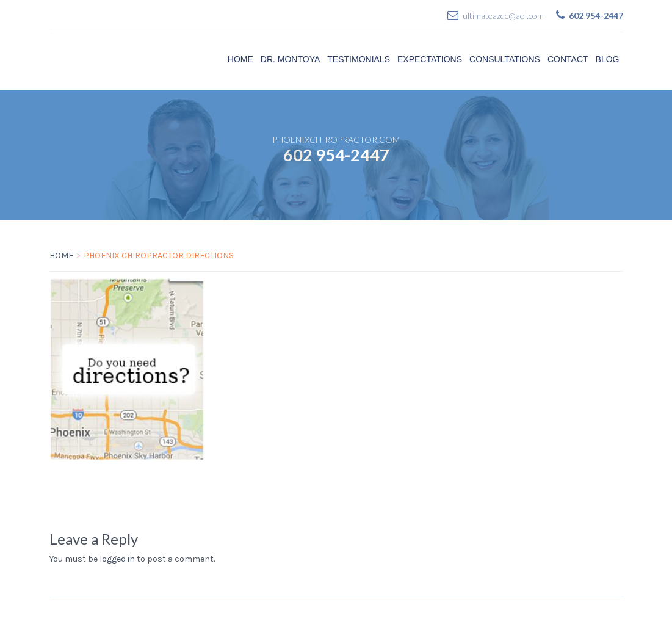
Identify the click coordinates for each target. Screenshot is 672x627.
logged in (117, 559)
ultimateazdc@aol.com (503, 16)
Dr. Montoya (291, 59)
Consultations (505, 59)
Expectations (430, 59)
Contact (568, 59)
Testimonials (359, 59)
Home (240, 59)
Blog (608, 59)
